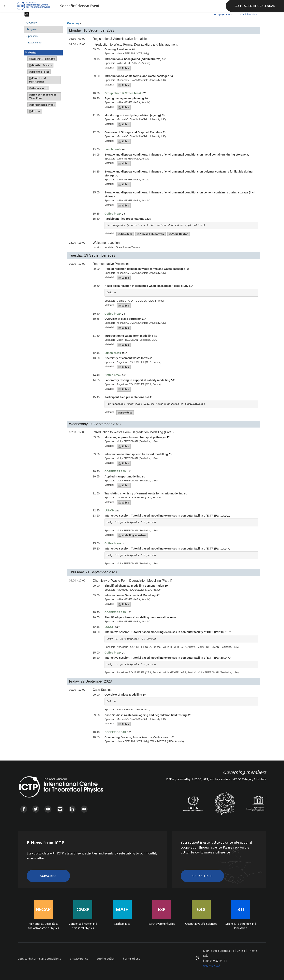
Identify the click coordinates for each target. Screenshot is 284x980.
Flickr (84, 809)
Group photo (38, 88)
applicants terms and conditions (39, 959)
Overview (32, 23)
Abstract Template (42, 59)
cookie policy (106, 959)
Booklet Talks (39, 72)
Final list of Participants (38, 80)
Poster (35, 111)
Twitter (36, 809)
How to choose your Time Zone (43, 96)
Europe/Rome (222, 14)
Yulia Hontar (178, 234)
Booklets (125, 234)
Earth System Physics (162, 924)
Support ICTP (202, 876)
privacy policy (79, 959)
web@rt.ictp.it (212, 966)
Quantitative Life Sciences (201, 924)
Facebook (24, 809)
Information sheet (42, 105)
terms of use (132, 959)
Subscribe (48, 876)
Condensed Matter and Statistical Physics (83, 926)
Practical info (34, 43)
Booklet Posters (40, 65)
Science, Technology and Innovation (241, 926)
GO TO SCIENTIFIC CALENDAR (255, 6)
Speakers (32, 36)
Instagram (60, 809)
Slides (124, 68)
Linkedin (72, 809)
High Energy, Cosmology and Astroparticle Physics (43, 926)
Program (31, 29)
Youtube (48, 809)
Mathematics (122, 924)
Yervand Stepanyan (150, 234)
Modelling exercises (132, 535)
